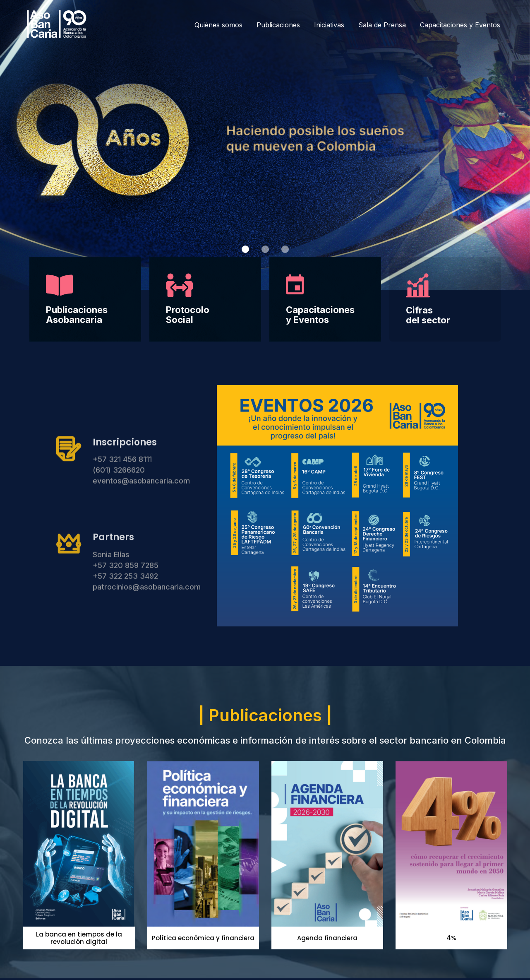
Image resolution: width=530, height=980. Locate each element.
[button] (245, 249)
